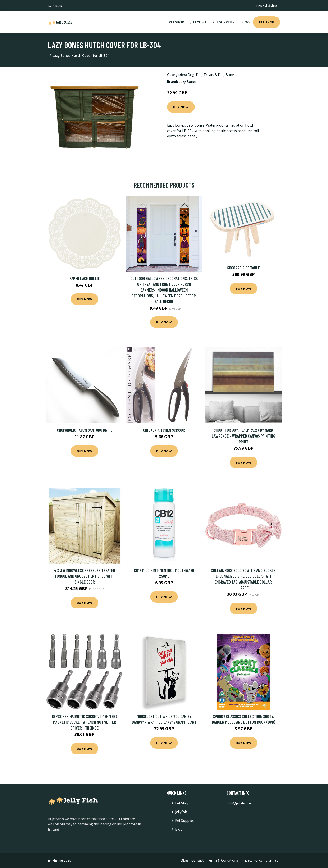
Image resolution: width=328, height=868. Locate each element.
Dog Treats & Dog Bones (216, 75)
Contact (197, 860)
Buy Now (181, 107)
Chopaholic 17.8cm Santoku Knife (85, 430)
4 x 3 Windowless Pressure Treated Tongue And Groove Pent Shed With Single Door (85, 576)
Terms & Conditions (222, 860)
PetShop (176, 22)
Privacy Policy (252, 860)
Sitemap (272, 860)
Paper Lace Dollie (85, 278)
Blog (245, 22)
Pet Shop (266, 22)
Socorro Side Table (243, 268)
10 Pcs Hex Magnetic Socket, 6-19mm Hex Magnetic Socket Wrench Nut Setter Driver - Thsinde (85, 722)
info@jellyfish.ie (266, 6)
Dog (191, 75)
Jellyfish (198, 22)
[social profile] (67, 6)
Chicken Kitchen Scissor (164, 430)
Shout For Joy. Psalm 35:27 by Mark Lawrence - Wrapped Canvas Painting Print (243, 436)
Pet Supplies (223, 22)
